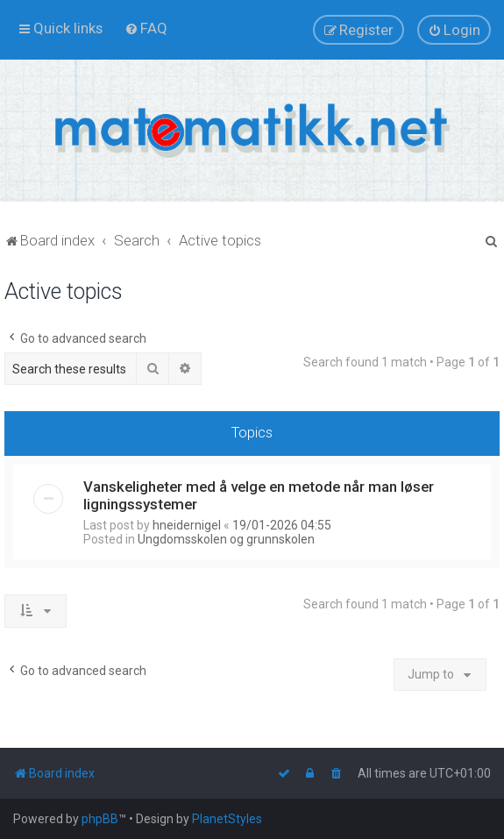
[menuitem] (146, 28)
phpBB (100, 819)
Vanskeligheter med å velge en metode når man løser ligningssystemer (259, 495)
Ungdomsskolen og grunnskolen (226, 539)
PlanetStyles (227, 819)
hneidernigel (187, 525)
